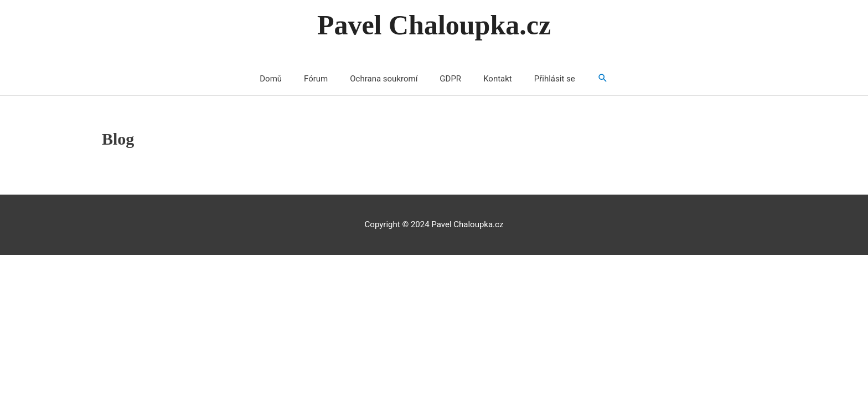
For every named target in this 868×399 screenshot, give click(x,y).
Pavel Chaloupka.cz (434, 25)
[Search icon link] (603, 79)
